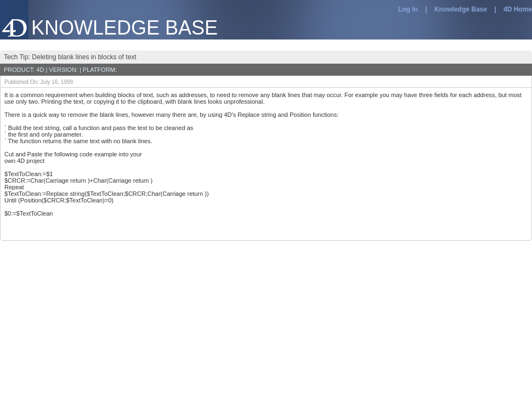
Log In (408, 9)
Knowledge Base (461, 9)
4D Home (518, 9)
